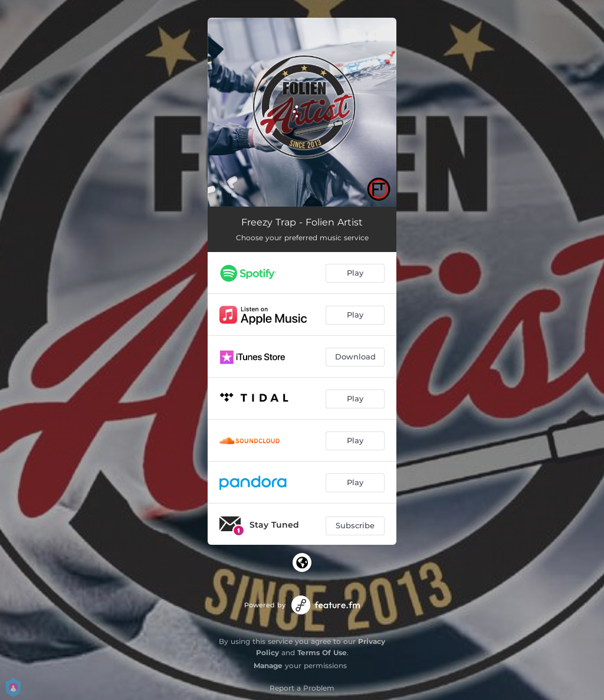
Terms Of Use (322, 652)
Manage (268, 665)
